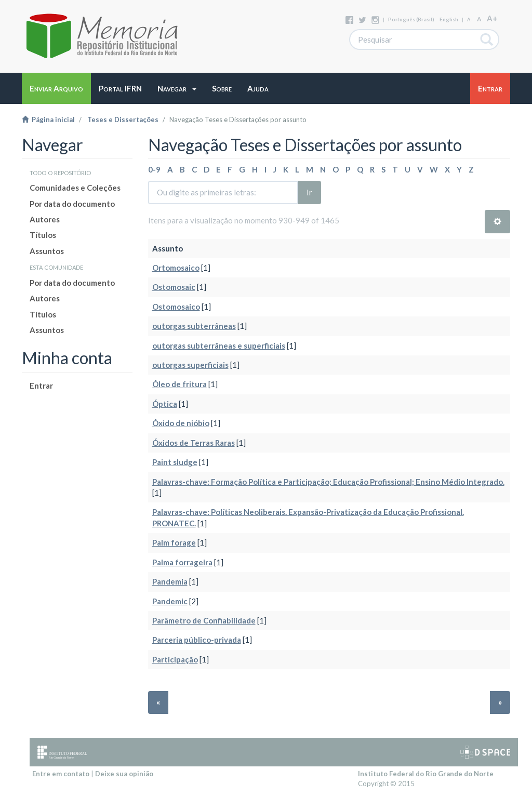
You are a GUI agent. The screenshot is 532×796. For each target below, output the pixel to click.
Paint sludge (175, 462)
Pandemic (170, 601)
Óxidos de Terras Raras (194, 443)
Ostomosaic (174, 287)
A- (469, 19)
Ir (309, 192)
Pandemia (170, 581)
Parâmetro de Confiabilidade (204, 620)
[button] (177, 88)
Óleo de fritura (179, 384)
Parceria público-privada (197, 640)
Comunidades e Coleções (75, 188)
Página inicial (48, 120)
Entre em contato (61, 774)
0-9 (154, 169)
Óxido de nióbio (181, 423)
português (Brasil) (411, 19)
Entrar (41, 386)
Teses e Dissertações (123, 120)
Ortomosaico (176, 268)
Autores (45, 219)
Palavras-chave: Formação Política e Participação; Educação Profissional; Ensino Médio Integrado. (328, 482)
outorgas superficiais (190, 365)
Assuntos (47, 251)
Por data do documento (72, 204)
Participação (175, 659)
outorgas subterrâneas (194, 326)
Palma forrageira (182, 562)
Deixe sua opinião (124, 774)
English (449, 19)
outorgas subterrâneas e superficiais (219, 346)
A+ (492, 18)
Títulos (43, 235)
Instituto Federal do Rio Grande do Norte (426, 774)
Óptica (165, 404)
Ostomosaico (176, 307)
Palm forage (174, 542)
